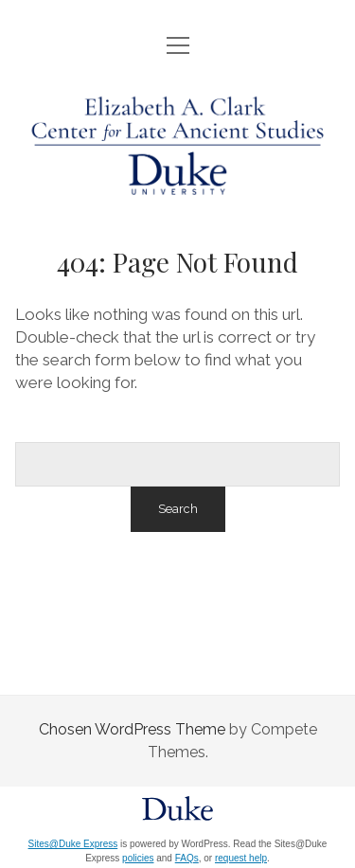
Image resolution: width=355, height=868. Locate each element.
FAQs (187, 858)
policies (138, 858)
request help (241, 858)
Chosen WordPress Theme (132, 729)
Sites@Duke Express (73, 844)
